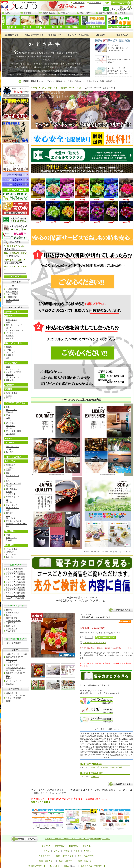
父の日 (57, 851)
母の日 (47, 851)
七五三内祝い (12, 623)
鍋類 (8, 367)
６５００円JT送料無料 (15, 593)
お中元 (9, 610)
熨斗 (8, 676)
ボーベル (95, 777)
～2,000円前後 (12, 292)
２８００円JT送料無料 (15, 579)
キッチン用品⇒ (11, 363)
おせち (9, 615)
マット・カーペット (14, 330)
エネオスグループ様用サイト (93, 866)
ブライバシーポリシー (15, 695)
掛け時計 (10, 428)
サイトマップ (95, 3)
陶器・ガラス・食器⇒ (14, 343)
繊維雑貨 (10, 338)
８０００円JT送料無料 (15, 596)
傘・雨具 (10, 452)
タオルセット (12, 320)
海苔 (8, 510)
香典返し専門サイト (37, 866)
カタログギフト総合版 (58, 88)
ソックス (10, 333)
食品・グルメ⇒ (11, 461)
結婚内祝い (60, 846)
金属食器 (10, 355)
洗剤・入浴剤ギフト (76, 81)
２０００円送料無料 (14, 571)
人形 (8, 418)
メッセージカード (14, 681)
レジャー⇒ (9, 443)
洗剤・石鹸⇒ (10, 531)
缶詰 (8, 516)
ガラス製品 (11, 352)
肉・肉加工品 (12, 489)
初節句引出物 (12, 618)
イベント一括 (12, 554)
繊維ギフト (61, 81)
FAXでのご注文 (13, 665)
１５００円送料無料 (14, 569)
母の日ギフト (12, 628)
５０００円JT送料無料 (15, 590)
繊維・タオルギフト (65, 856)
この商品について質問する (95, 643)
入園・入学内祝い (14, 621)
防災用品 (10, 557)
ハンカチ (10, 336)
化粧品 (9, 396)
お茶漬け (10, 513)
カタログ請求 (86, 13)
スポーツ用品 (12, 393)
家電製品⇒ (9, 385)
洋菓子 (9, 470)
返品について (12, 693)
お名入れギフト (13, 476)
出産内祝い (46, 846)
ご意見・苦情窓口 (14, 698)
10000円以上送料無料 (15, 598)
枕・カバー (11, 328)
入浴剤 (9, 540)
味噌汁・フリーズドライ (16, 524)
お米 (8, 526)
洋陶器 (9, 350)
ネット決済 (67, 13)
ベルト (9, 449)
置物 (8, 415)
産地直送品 (11, 465)
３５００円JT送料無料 (15, 585)
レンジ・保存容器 (14, 372)
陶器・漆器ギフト (108, 81)
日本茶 (9, 486)
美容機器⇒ (9, 389)
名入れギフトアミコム (59, 866)
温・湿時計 (11, 434)
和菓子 (9, 473)
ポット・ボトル (13, 377)
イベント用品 (12, 549)
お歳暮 (76, 851)
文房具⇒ (8, 439)
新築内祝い (88, 846)
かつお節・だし (13, 508)
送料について (12, 660)
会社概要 (29, 13)
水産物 (9, 492)
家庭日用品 (11, 380)
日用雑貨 (10, 552)
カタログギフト (48, 81)
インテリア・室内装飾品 (15, 403)
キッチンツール (13, 369)
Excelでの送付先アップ (16, 668)
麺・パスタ (11, 518)
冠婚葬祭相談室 (104, 13)
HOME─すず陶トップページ (10, 13)
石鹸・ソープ (12, 538)
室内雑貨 (10, 412)
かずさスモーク (13, 497)
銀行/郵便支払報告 (14, 670)
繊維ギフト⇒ (10, 316)
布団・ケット (12, 322)
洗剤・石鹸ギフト (66, 861)
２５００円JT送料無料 (15, 577)
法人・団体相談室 (14, 643)
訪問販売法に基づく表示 (16, 654)
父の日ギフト (12, 631)
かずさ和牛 (11, 494)
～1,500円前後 (12, 289)
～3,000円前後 (12, 294)
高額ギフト (11, 302)
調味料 (9, 502)
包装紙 (9, 678)
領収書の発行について (15, 673)
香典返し (87, 851)
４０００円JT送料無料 (15, 588)
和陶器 (9, 347)
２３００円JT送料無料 (15, 574)
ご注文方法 (11, 662)
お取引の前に (48, 13)
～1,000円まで (12, 286)
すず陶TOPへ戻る (39, 88)
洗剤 (8, 535)
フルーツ (10, 467)
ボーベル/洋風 (75, 88)
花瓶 (8, 407)
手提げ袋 (10, 684)
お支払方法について (14, 657)
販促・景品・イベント (88, 861)
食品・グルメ (93, 81)
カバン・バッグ (13, 447)
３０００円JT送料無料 (15, 582)
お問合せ (124, 13)
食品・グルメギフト (86, 856)
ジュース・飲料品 (14, 484)
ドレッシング (12, 505)
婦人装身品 (11, 426)
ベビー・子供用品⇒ (13, 457)
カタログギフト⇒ (12, 312)
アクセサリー (12, 398)
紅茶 (8, 481)
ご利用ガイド (79, 3)
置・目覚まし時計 (14, 431)
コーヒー (10, 478)
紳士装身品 (11, 423)
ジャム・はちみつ (14, 521)
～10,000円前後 (12, 300)
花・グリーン (12, 410)
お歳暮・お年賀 (13, 612)
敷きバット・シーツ (14, 325)
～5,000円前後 (12, 297)
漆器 (8, 358)
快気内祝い (74, 846)
